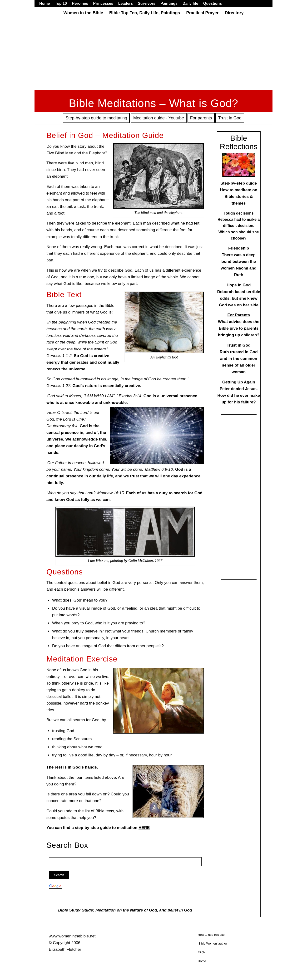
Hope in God (239, 285)
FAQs (202, 952)
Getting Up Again (239, 382)
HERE (144, 828)
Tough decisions (239, 213)
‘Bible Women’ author (212, 943)
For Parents (239, 315)
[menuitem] (46, 4)
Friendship (239, 248)
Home (202, 961)
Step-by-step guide (239, 183)
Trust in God (239, 345)
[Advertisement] (153, 54)
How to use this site (211, 935)
